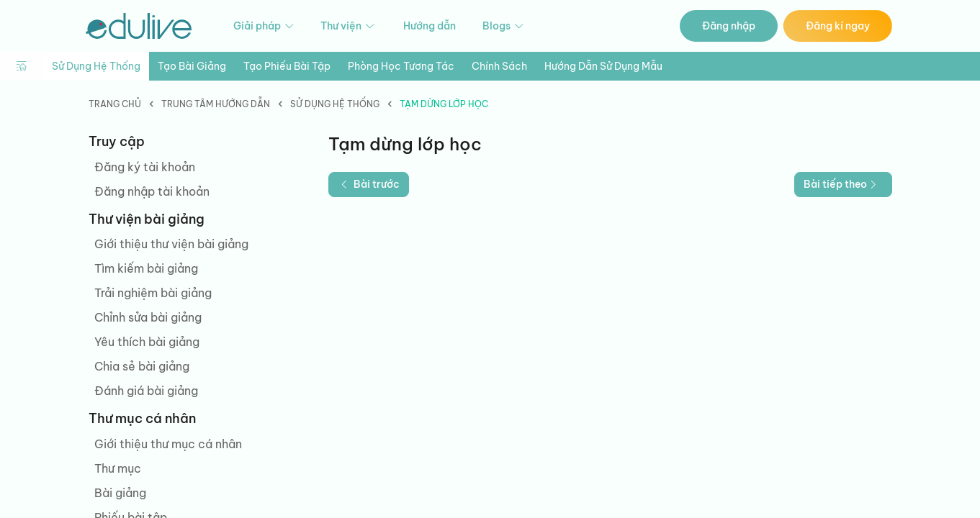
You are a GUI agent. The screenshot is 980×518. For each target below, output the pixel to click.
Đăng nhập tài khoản (152, 191)
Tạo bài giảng (192, 66)
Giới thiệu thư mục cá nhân (168, 444)
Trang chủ (115, 104)
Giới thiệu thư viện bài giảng (171, 244)
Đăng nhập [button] (729, 26)
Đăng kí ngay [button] (838, 26)
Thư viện (349, 26)
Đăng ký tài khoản (145, 167)
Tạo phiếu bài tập (287, 66)
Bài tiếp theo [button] (842, 184)
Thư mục (118, 468)
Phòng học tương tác (401, 66)
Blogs (504, 26)
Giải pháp (265, 26)
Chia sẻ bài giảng (142, 366)
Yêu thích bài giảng (147, 342)
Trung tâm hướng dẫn (216, 104)
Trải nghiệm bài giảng (153, 293)
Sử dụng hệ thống (96, 66)
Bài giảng (120, 493)
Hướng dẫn (430, 26)
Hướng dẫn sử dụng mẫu (603, 66)
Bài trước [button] (369, 184)
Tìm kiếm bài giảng (146, 268)
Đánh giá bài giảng (146, 391)
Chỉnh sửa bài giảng (148, 317)
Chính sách (499, 66)
